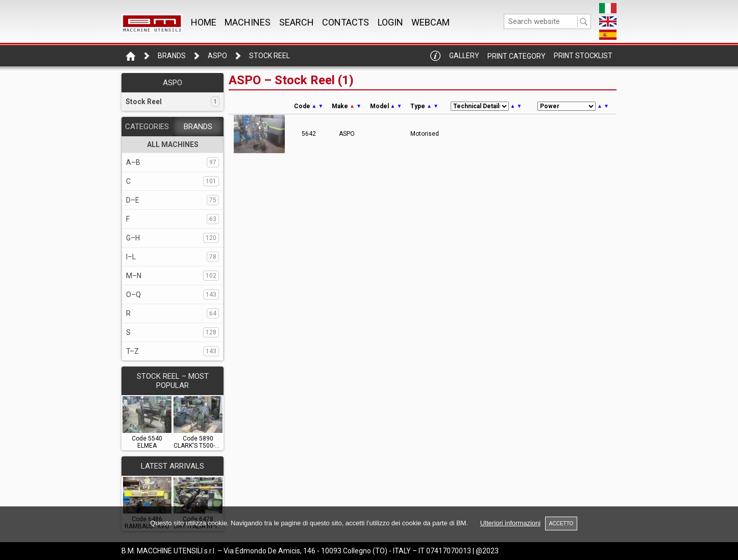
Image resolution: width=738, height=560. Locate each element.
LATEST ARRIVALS (173, 466)
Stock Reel (269, 56)
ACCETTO (561, 524)
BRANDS (198, 127)
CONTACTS (346, 22)
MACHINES (248, 22)
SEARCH (297, 22)
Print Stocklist (583, 56)
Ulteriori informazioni (510, 523)
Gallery (464, 56)
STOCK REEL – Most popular (173, 381)
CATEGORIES (147, 127)
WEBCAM (430, 22)
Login (390, 22)
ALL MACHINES (173, 144)
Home (204, 22)
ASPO (217, 56)
